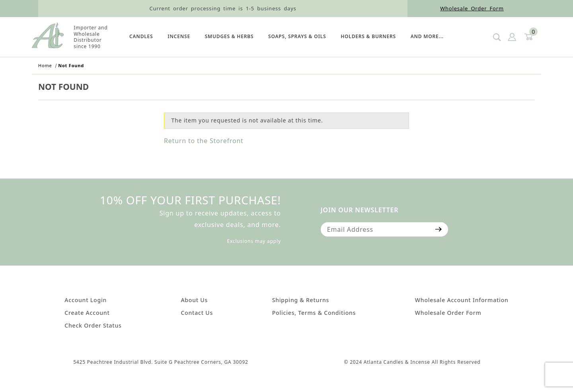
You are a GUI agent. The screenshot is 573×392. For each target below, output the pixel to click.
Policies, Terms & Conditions (314, 313)
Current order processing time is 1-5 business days (223, 8)
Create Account (87, 313)
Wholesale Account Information (462, 300)
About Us (194, 300)
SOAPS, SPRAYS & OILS (297, 36)
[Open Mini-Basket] (528, 37)
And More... (427, 36)
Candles (141, 36)
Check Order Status (93, 325)
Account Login (86, 300)
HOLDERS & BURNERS (368, 36)
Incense (179, 36)
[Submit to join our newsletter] (439, 229)
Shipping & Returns (301, 300)
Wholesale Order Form (472, 8)
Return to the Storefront (204, 141)
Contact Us (197, 313)
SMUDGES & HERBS (229, 36)
